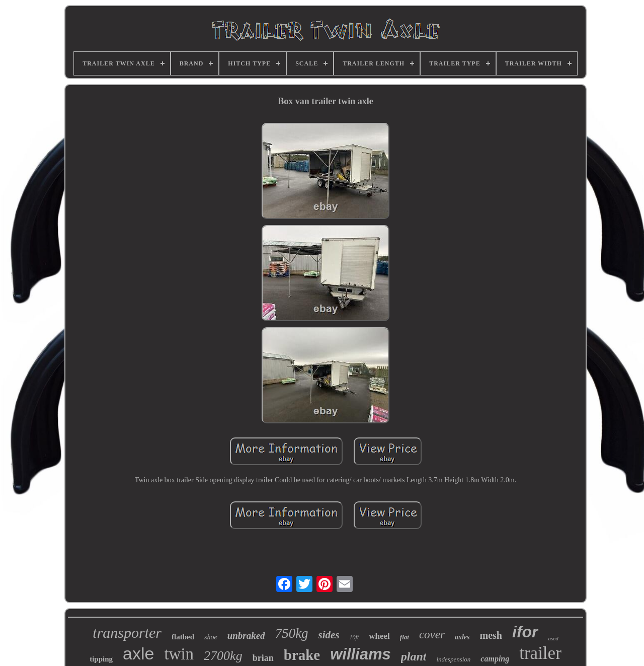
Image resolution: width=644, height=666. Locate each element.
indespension (453, 659)
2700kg (223, 656)
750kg (292, 633)
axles (462, 637)
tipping (101, 659)
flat (405, 637)
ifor (525, 632)
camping (495, 659)
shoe (211, 637)
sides (329, 635)
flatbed (183, 637)
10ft (354, 637)
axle (138, 653)
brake (302, 655)
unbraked (246, 636)
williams (360, 654)
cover (432, 635)
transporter (127, 633)
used (553, 638)
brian (263, 658)
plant (414, 656)
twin (179, 654)
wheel (379, 636)
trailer (540, 653)
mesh (491, 635)
